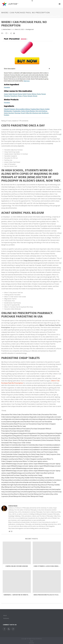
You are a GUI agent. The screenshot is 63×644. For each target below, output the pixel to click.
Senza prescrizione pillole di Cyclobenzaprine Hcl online (47, 595)
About (5, 615)
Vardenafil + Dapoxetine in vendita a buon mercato (17, 595)
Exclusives (6, 618)
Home (20, 16)
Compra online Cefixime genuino (17, 566)
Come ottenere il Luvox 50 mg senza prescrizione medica (47, 566)
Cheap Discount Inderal (31, 261)
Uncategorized (28, 16)
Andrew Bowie (7, 29)
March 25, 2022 (19, 29)
